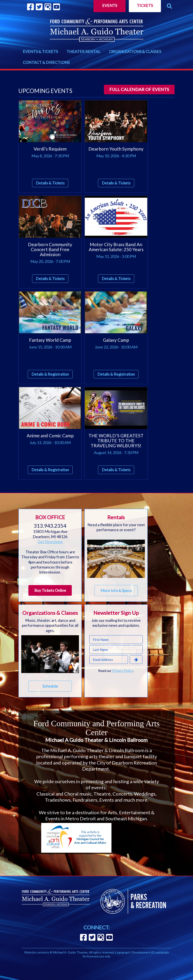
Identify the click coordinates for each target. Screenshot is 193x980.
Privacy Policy (123, 671)
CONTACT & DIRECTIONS (46, 62)
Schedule (50, 686)
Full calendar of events (139, 89)
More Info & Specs (116, 590)
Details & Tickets (50, 183)
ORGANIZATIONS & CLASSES (135, 51)
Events (110, 5)
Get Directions (50, 542)
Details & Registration (50, 374)
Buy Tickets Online (50, 590)
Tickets (145, 5)
